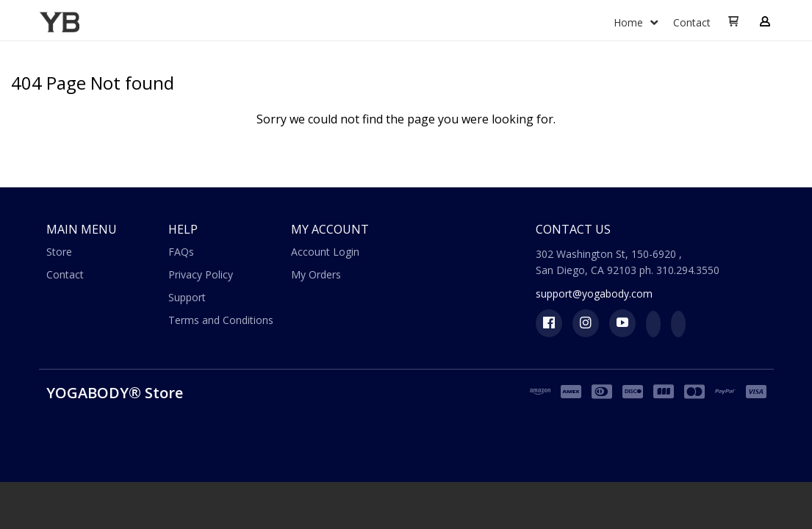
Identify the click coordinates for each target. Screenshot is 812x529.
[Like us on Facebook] (549, 323)
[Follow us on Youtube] (622, 323)
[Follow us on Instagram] (586, 323)
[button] (733, 22)
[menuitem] (636, 23)
